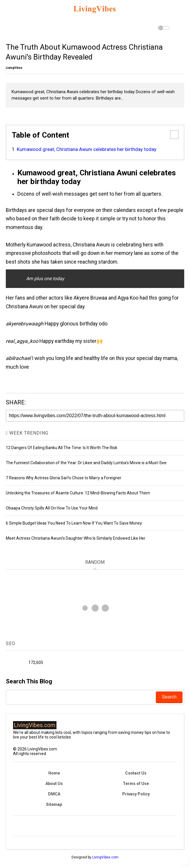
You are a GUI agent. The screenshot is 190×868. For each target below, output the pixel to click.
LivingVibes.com (105, 857)
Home (54, 773)
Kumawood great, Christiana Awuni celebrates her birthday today (87, 149)
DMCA (54, 794)
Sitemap (54, 804)
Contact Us (136, 773)
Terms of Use (136, 784)
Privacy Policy (136, 794)
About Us (54, 784)
